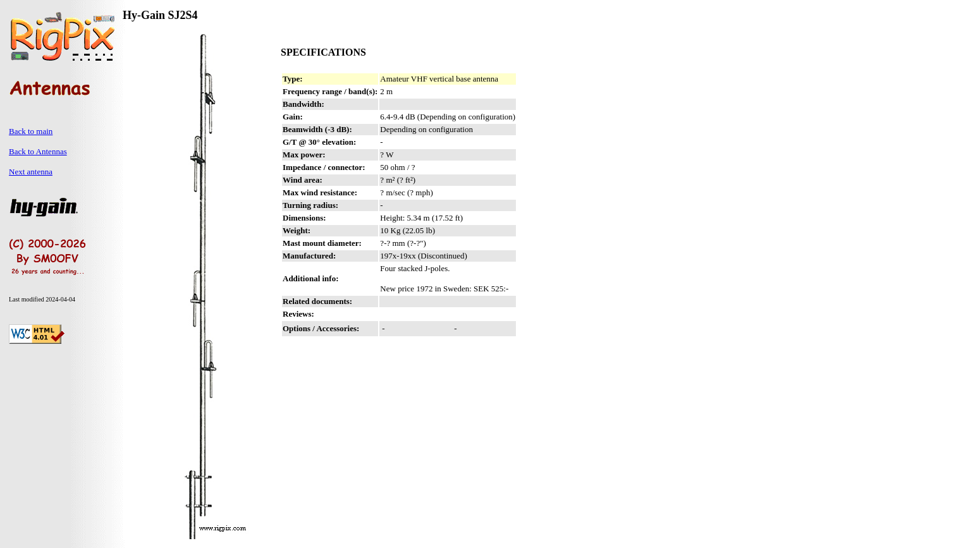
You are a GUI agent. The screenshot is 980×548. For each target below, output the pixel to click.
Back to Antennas (38, 151)
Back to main (31, 131)
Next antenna (31, 172)
